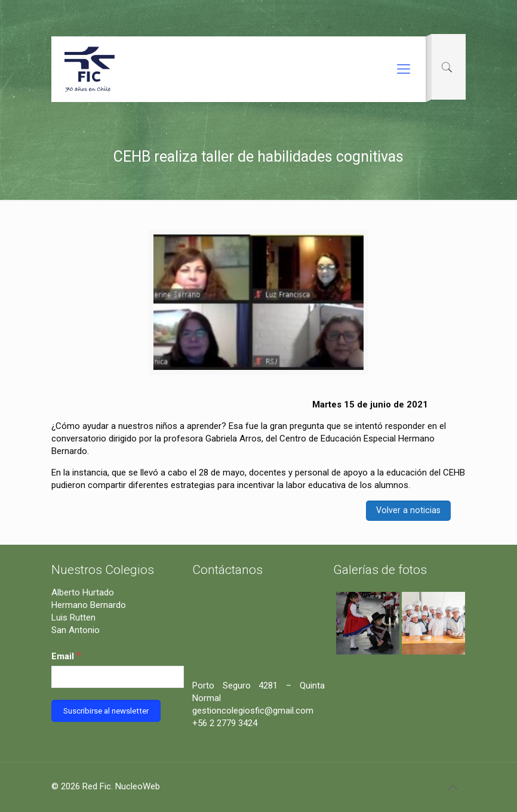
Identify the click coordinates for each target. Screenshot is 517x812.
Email (66, 655)
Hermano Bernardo (89, 605)
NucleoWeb (138, 786)
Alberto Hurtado (83, 592)
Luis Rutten (73, 618)
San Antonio (76, 630)
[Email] (118, 677)
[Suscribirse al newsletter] (106, 711)
